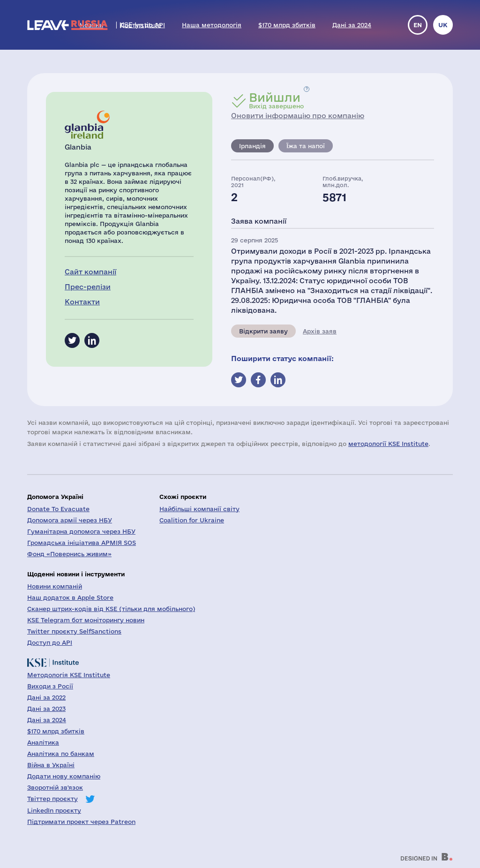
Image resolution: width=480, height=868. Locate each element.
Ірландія (252, 146)
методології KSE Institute (388, 444)
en (418, 25)
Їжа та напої (306, 146)
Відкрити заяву (263, 331)
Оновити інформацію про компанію (298, 116)
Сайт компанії (90, 272)
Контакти (82, 302)
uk (443, 25)
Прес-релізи (88, 287)
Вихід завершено (276, 100)
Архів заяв (320, 331)
